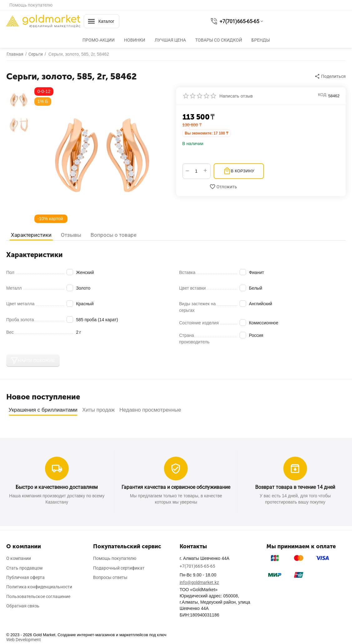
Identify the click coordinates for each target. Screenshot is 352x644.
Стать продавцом (24, 568)
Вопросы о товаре (114, 235)
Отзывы (71, 235)
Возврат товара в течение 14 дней (295, 487)
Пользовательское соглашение (38, 596)
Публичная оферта (25, 577)
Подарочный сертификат (119, 568)
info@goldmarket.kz (199, 582)
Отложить (223, 187)
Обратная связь (23, 606)
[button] (330, 76)
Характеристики (31, 235)
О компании (19, 558)
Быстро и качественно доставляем (57, 487)
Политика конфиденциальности (39, 587)
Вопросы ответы (110, 577)
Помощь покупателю (31, 5)
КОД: (323, 95)
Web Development (24, 640)
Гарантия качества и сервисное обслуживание (176, 487)
